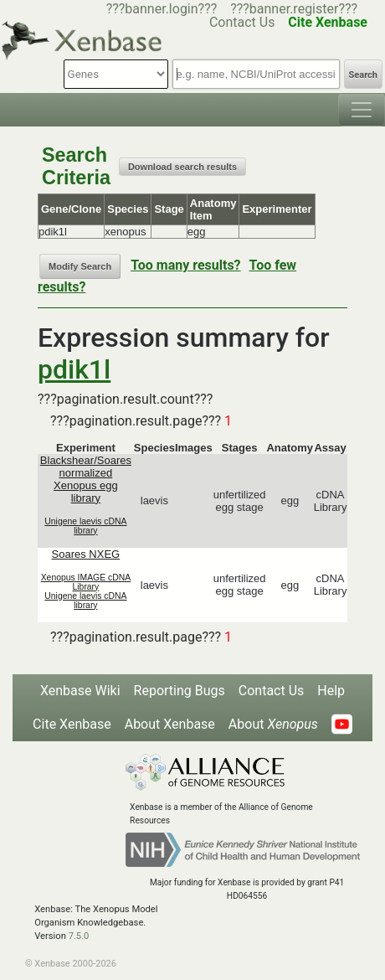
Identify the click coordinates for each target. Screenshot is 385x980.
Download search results (182, 167)
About (273, 724)
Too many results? (185, 265)
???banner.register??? (294, 9)
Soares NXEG (86, 554)
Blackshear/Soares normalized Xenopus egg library (86, 479)
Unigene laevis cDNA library (85, 526)
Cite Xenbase (72, 724)
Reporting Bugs (180, 691)
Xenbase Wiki (80, 691)
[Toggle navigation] (362, 110)
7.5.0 (79, 936)
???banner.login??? (162, 9)
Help (331, 691)
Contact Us (272, 691)
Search (363, 75)
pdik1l (74, 369)
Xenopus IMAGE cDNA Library (86, 582)
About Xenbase (170, 724)
